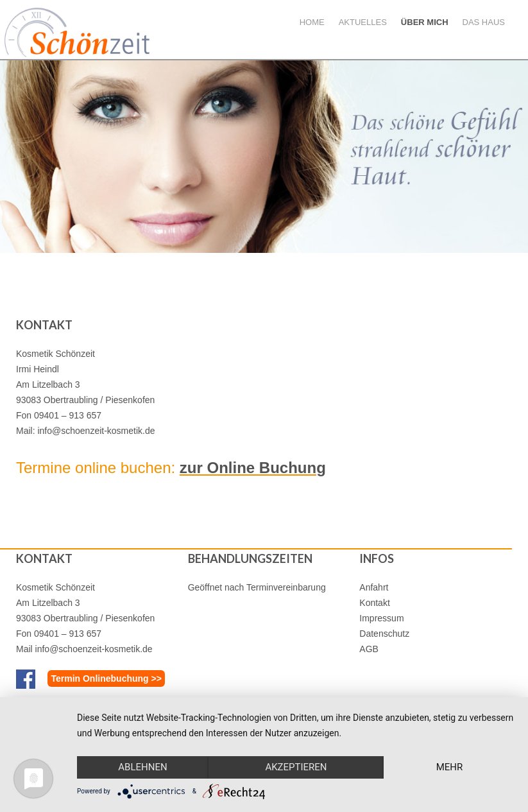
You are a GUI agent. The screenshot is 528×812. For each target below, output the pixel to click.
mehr (450, 767)
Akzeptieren (296, 767)
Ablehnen (142, 767)
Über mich (425, 22)
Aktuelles (363, 22)
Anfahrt (374, 587)
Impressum (381, 618)
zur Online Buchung (253, 468)
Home (312, 22)
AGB (369, 649)
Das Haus (484, 22)
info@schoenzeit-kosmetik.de (96, 431)
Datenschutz (384, 634)
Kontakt (374, 603)
